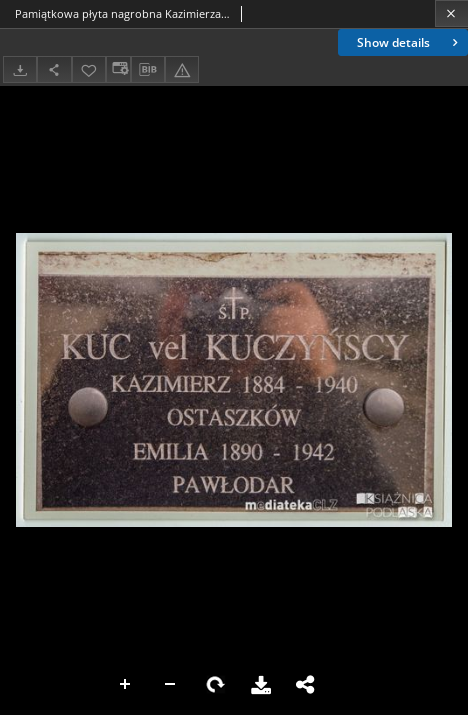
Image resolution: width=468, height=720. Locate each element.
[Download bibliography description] (148, 70)
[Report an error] (182, 69)
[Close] (451, 13)
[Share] (54, 69)
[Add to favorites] (89, 69)
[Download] (20, 69)
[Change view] (118, 69)
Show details (409, 42)
